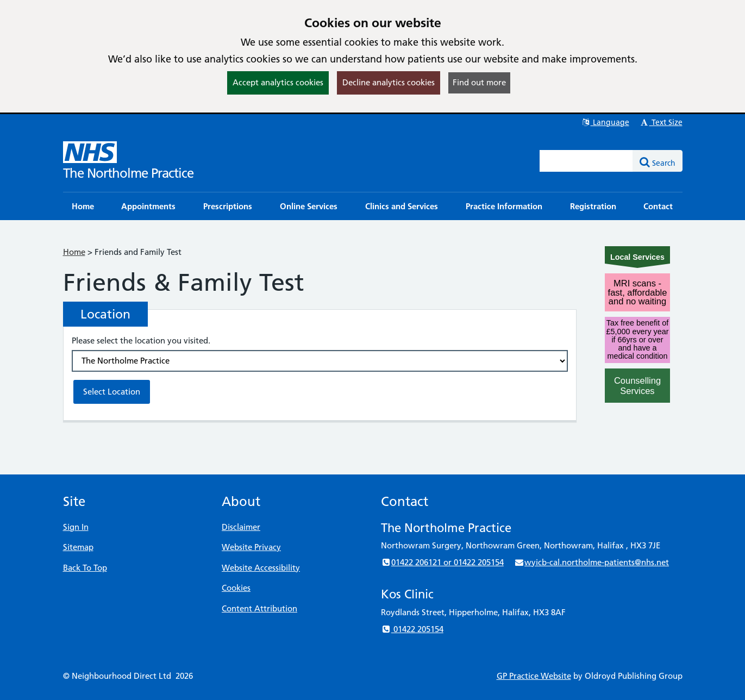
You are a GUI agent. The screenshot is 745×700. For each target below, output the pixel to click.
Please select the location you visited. (141, 340)
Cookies (236, 588)
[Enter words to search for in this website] (586, 161)
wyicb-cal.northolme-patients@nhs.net (591, 562)
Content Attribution (259, 608)
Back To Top (85, 568)
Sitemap (78, 547)
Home (74, 252)
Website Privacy (251, 547)
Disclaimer (241, 527)
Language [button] (605, 122)
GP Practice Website (534, 676)
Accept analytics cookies (278, 82)
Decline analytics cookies (389, 82)
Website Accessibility (261, 568)
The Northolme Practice (128, 173)
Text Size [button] (661, 122)
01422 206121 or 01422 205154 (442, 562)
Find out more (479, 82)
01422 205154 (412, 629)
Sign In (76, 527)
